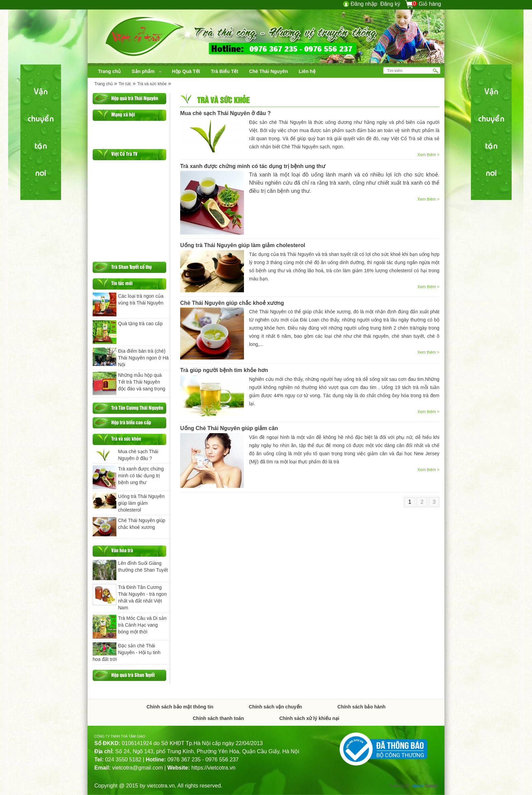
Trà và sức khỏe (152, 84)
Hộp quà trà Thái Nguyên (135, 98)
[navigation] (109, 71)
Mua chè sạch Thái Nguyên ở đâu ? (225, 113)
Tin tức (125, 84)
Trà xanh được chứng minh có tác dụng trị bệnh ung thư (253, 166)
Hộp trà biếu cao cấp (131, 422)
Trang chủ (103, 84)
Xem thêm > (428, 155)
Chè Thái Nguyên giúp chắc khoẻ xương (232, 303)
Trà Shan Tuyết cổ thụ (131, 267)
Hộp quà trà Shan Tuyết (133, 675)
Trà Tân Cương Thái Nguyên (137, 408)
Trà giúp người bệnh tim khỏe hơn (224, 370)
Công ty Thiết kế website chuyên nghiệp (425, 787)
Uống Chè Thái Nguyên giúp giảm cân (229, 428)
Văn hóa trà (122, 550)
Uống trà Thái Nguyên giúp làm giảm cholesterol (243, 245)
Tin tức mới (122, 283)
